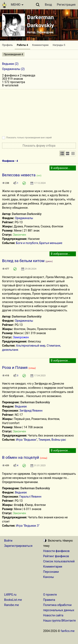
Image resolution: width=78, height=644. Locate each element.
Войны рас (59, 440)
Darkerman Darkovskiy (27, 214)
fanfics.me (68, 631)
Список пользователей (59, 561)
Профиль (7, 45)
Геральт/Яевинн (30, 497)
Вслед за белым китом (23, 261)
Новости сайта (53, 615)
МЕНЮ (17, 5)
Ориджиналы (24, 218)
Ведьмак (21, 406)
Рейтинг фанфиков (56, 556)
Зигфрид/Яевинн (31, 411)
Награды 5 (59, 45)
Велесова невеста (19, 175)
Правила (49, 600)
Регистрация (66, 5)
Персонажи (51, 572)
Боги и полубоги (27, 243)
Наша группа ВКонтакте (60, 621)
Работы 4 (22, 45)
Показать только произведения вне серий (29, 138)
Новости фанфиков (56, 551)
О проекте (50, 595)
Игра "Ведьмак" (27, 440)
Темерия (44, 440)
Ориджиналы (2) (13, 69)
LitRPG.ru (10, 595)
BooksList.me (13, 600)
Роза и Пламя (15, 367)
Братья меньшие (51, 243)
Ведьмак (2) (10, 64)
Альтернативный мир (31, 346)
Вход (48, 5)
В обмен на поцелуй (21, 457)
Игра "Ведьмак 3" (28, 526)
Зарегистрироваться (18, 546)
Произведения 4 (13, 54)
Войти (8, 541)
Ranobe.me (12, 605)
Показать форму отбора (39, 146)
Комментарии (40, 45)
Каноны (49, 577)
